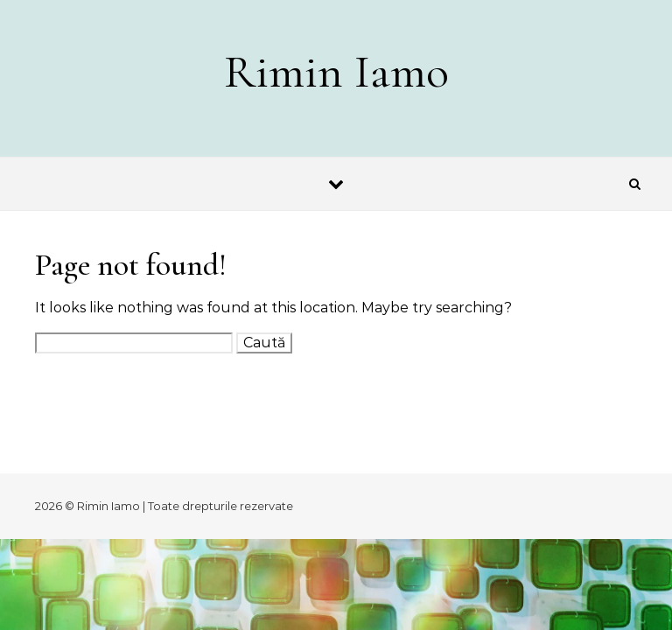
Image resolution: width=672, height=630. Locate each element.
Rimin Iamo (336, 71)
